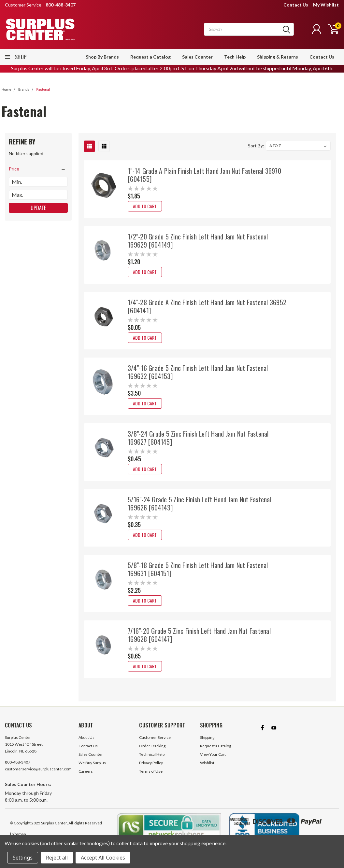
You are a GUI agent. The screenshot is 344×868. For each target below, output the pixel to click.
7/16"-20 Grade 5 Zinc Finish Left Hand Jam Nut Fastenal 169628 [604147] (199, 635)
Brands (24, 90)
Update (38, 208)
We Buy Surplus (92, 769)
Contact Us (296, 5)
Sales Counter (197, 57)
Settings (23, 858)
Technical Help (152, 761)
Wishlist (207, 769)
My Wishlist (326, 5)
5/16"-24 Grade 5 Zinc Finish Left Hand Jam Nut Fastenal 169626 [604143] (200, 503)
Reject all (57, 858)
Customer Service (155, 744)
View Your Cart (213, 761)
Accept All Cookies (103, 858)
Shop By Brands (102, 57)
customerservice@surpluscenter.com (38, 775)
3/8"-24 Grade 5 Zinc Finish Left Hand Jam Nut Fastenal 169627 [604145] (198, 438)
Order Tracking (152, 752)
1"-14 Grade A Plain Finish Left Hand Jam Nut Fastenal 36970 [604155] (204, 175)
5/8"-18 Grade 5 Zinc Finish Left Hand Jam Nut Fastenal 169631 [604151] (198, 569)
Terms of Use (151, 778)
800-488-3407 (18, 769)
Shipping (207, 744)
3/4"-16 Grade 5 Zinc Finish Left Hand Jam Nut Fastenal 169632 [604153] (198, 372)
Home (7, 90)
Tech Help (235, 57)
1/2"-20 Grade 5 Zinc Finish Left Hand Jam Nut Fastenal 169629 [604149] (198, 241)
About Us (86, 744)
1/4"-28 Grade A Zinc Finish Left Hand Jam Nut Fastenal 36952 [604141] (207, 306)
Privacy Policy (151, 769)
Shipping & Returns (278, 57)
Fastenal (43, 90)
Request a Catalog (150, 57)
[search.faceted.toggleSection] (38, 169)
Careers (86, 778)
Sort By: (256, 146)
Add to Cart (145, 206)
